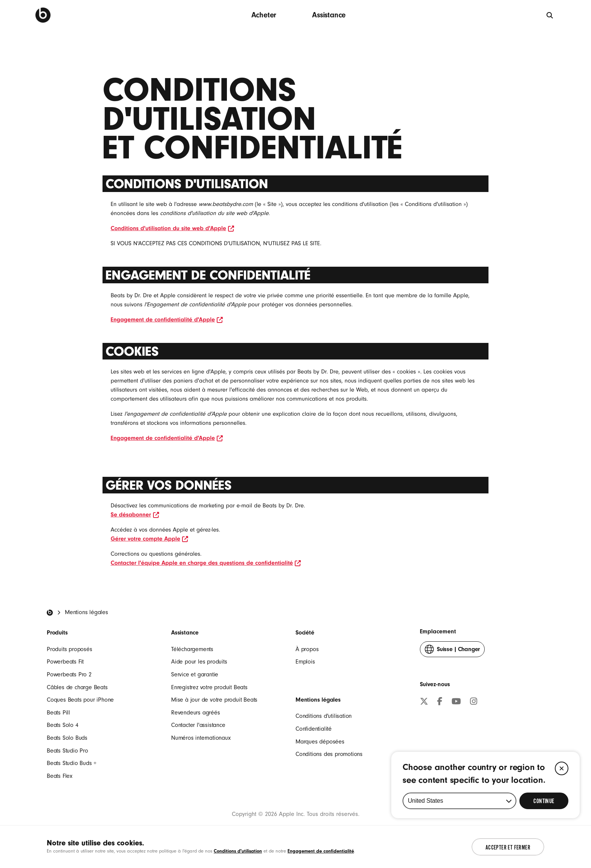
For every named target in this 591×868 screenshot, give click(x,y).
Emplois (305, 662)
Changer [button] (452, 651)
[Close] (562, 793)
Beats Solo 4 (63, 725)
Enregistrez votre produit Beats (209, 687)
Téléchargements (192, 649)
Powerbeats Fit (65, 662)
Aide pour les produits (199, 662)
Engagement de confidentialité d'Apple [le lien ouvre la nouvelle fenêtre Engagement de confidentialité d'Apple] (167, 320)
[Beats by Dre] (43, 15)
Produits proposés (70, 649)
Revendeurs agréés (196, 713)
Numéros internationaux (201, 738)
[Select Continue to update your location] (544, 825)
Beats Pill (58, 713)
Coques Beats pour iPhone (80, 700)
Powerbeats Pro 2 (69, 674)
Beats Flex (60, 776)
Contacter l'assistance (198, 725)
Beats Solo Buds (67, 738)
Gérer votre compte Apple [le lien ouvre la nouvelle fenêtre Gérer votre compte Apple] (150, 539)
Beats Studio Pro (67, 751)
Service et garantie (195, 674)
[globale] (550, 15)
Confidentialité (314, 729)
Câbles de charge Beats (77, 687)
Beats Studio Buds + (72, 763)
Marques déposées (320, 742)
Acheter (264, 15)
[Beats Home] (50, 613)
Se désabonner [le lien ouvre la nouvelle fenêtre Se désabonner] (135, 515)
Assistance (329, 15)
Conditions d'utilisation (324, 716)
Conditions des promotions (329, 754)
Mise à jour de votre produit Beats (214, 700)
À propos (307, 649)
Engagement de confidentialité (321, 851)
